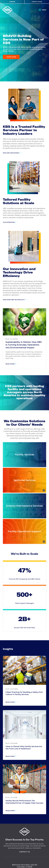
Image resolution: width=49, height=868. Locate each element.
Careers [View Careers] (12, 2)
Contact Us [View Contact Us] (24, 860)
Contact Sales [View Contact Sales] (37, 2)
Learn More (11, 57)
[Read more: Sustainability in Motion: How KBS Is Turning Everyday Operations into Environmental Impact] (12, 364)
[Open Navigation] (42, 10)
